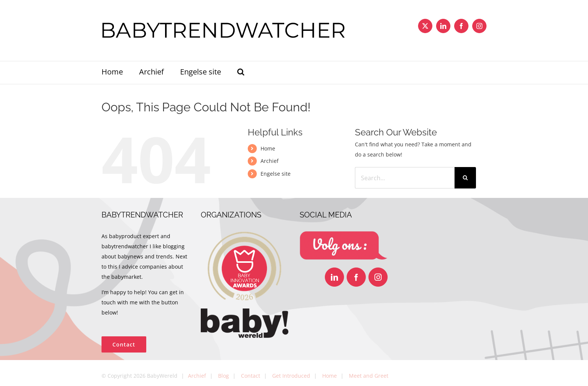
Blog (224, 376)
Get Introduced (291, 376)
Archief (270, 161)
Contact (251, 376)
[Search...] (405, 178)
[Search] (465, 178)
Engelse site (276, 174)
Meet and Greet (369, 376)
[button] (241, 73)
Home (268, 148)
